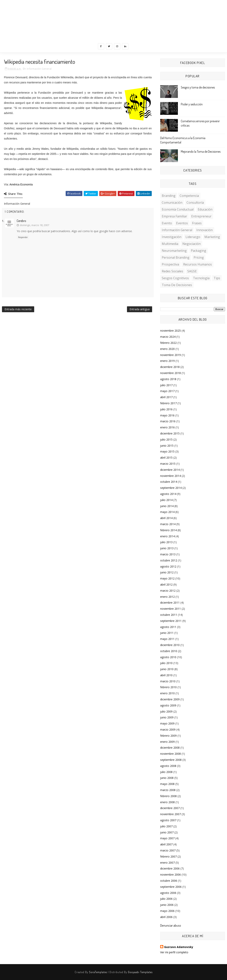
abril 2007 (166, 844)
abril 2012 (166, 584)
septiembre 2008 (171, 760)
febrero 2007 (168, 856)
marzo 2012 (168, 591)
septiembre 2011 (171, 621)
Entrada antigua (140, 309)
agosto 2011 (168, 627)
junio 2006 (167, 905)
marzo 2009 (168, 730)
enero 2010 (167, 693)
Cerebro (21, 221)
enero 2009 (167, 742)
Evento (167, 223)
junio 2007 (167, 832)
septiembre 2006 (171, 887)
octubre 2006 (169, 881)
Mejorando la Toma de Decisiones (201, 151)
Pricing (199, 257)
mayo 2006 (167, 911)
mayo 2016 (167, 415)
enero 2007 (167, 863)
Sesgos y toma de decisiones (198, 87)
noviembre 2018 (170, 373)
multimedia (170, 244)
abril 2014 (166, 518)
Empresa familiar (174, 216)
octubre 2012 (169, 560)
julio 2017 (166, 385)
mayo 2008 (167, 784)
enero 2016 (167, 427)
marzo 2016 (168, 421)
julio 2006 (166, 899)
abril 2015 (166, 458)
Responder (23, 237)
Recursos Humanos (198, 264)
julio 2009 (166, 711)
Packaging (199, 251)
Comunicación (172, 203)
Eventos (182, 223)
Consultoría (195, 203)
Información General (39, 69)
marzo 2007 (168, 850)
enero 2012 (167, 597)
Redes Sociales (172, 271)
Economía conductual (178, 209)
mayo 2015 (167, 451)
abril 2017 (166, 397)
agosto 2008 (168, 766)
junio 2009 (167, 717)
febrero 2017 (168, 403)
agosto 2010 (168, 657)
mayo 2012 (167, 578)
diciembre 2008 (170, 748)
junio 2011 (167, 633)
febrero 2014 (168, 530)
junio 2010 (167, 669)
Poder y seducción (192, 104)
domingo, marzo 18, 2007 (34, 225)
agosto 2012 (168, 566)
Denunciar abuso (171, 925)
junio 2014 (167, 506)
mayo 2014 (167, 512)
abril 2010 (166, 675)
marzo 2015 (168, 464)
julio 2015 (166, 439)
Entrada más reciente (18, 309)
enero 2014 (167, 536)
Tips (217, 278)
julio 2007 (166, 826)
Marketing (212, 237)
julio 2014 (166, 500)
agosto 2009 (168, 705)
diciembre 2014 (170, 470)
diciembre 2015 (170, 433)
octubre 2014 (169, 482)
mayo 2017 (167, 391)
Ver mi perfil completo (174, 952)
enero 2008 (167, 802)
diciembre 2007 (170, 808)
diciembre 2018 (170, 367)
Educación (205, 209)
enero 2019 (167, 361)
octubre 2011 (169, 615)
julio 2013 (166, 542)
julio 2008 (166, 772)
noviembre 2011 (170, 609)
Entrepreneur (201, 216)
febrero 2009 (168, 736)
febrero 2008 (168, 796)
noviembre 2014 (170, 476)
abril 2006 (166, 917)
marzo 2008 (168, 790)
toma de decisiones (177, 285)
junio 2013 (167, 548)
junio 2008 (167, 778)
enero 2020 (167, 349)
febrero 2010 (168, 687)
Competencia (189, 196)
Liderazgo (193, 237)
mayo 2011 (167, 639)
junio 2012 (167, 572)
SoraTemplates (98, 972)
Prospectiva (170, 264)
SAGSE (192, 271)
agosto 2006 (168, 893)
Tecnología (201, 278)
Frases (197, 223)
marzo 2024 (168, 337)
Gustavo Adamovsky (179, 947)
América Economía (21, 184)
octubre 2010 (169, 651)
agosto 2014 (168, 494)
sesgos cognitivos (175, 278)
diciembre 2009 (170, 699)
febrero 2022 (168, 343)
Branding (169, 196)
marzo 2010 (168, 681)
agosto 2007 (168, 820)
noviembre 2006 (170, 875)
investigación (172, 237)
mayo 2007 (167, 838)
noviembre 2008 (170, 754)
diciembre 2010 (170, 645)
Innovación (204, 230)
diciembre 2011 (170, 603)
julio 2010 (166, 663)
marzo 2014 (168, 524)
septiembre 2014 (171, 488)
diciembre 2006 (170, 868)
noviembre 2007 (170, 814)
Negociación (192, 244)
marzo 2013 (168, 554)
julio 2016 (166, 409)
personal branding (176, 257)
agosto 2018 (168, 379)
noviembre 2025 (170, 331)
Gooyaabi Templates (140, 972)
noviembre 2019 (170, 355)
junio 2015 (167, 446)
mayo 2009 (167, 723)
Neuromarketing (174, 251)
